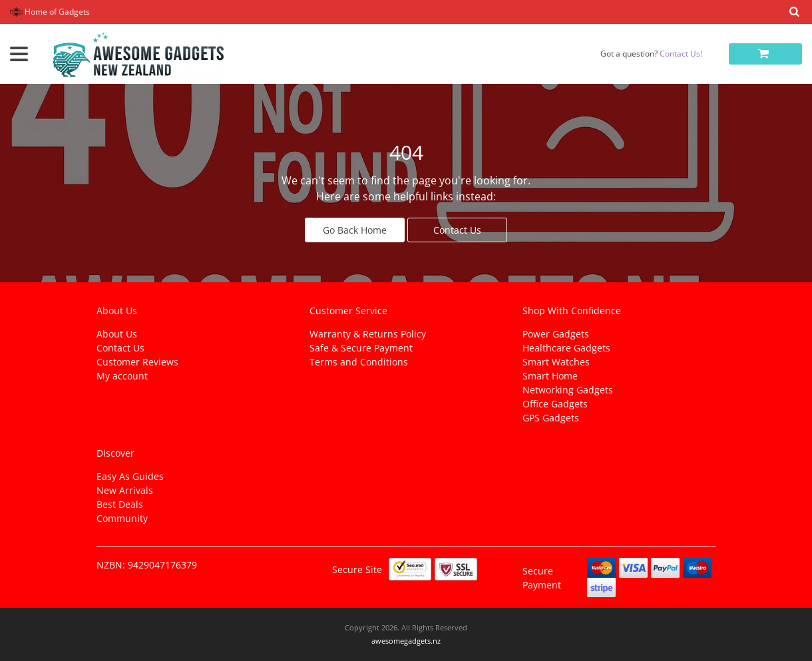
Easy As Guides (130, 476)
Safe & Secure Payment (361, 348)
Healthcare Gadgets (566, 348)
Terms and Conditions (359, 362)
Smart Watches (556, 362)
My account (122, 376)
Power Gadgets (556, 334)
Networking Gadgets (568, 390)
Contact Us (457, 230)
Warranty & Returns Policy (368, 334)
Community (122, 518)
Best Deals (120, 504)
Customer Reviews (137, 362)
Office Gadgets (555, 404)
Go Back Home (355, 230)
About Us (117, 334)
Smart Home (550, 376)
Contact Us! (681, 54)
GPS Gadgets (551, 418)
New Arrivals (125, 490)
